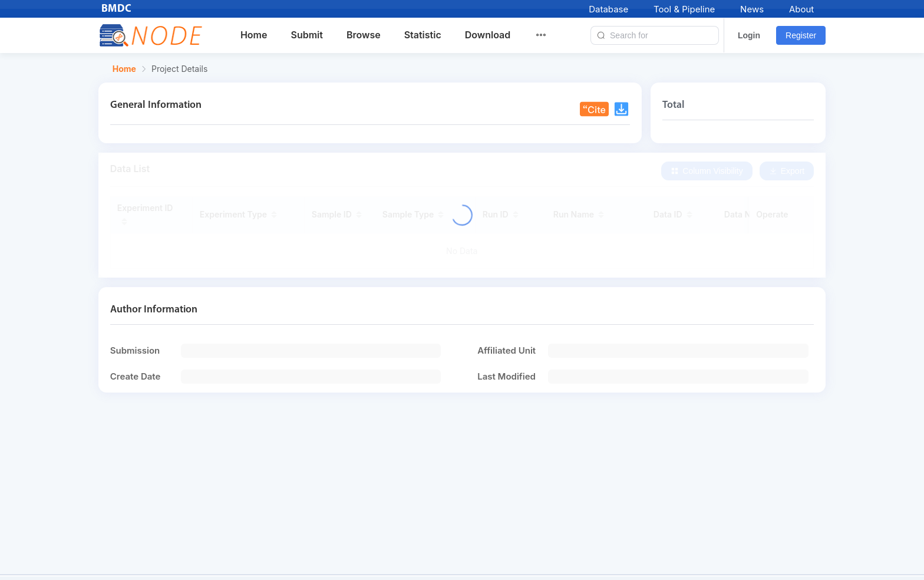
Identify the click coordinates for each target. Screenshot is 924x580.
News (752, 9)
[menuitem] (548, 35)
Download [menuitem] (488, 35)
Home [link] (124, 69)
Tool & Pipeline (684, 9)
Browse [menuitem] (364, 35)
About (801, 9)
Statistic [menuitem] (423, 35)
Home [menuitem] (254, 35)
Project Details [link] (179, 69)
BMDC (117, 9)
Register (801, 35)
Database (608, 9)
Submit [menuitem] (306, 35)
